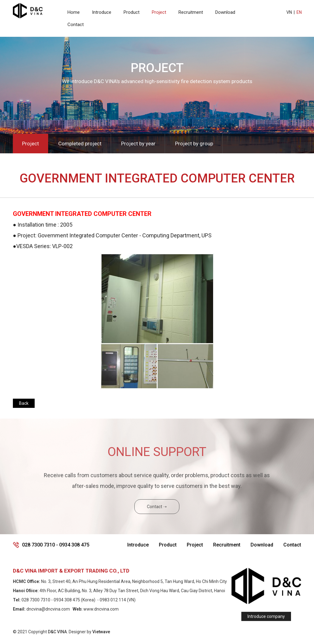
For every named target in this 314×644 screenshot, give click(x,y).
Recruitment (191, 12)
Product (132, 12)
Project (159, 12)
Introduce (102, 12)
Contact (76, 25)
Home (74, 12)
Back (24, 403)
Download (225, 12)
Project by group (194, 144)
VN (289, 12)
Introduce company (266, 616)
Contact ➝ (157, 507)
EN (299, 12)
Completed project (80, 144)
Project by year (138, 144)
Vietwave (101, 632)
